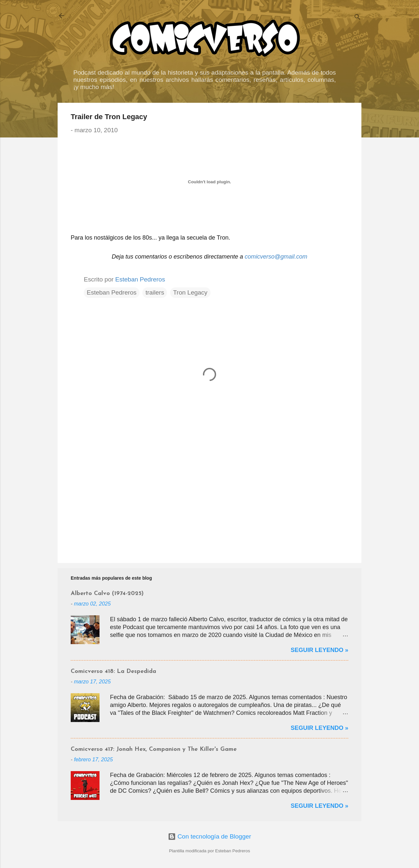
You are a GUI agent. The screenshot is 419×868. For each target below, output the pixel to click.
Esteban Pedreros (112, 292)
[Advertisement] (209, 502)
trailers (155, 292)
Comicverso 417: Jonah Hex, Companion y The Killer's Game (154, 749)
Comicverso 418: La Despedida (113, 671)
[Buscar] (357, 18)
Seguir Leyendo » (319, 650)
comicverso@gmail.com (276, 257)
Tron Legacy (190, 292)
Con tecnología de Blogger (209, 836)
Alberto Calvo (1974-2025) (107, 594)
